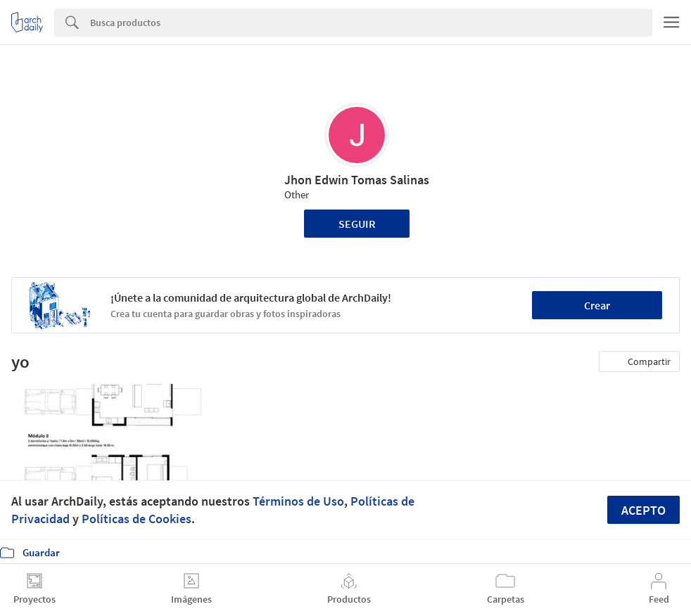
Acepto (644, 510)
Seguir (357, 224)
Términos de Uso (298, 501)
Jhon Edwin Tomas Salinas (357, 180)
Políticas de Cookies (137, 519)
